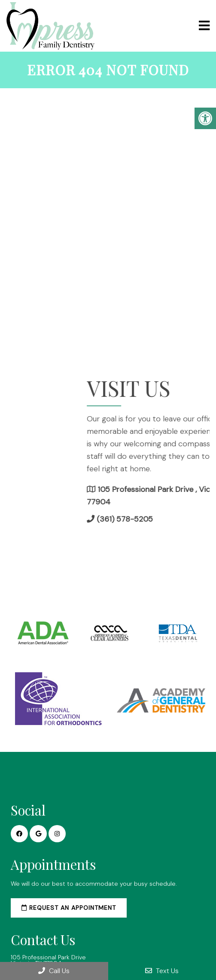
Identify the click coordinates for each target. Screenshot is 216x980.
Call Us (54, 971)
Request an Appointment (69, 908)
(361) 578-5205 (164, 519)
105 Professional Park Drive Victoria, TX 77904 (48, 960)
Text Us (162, 971)
